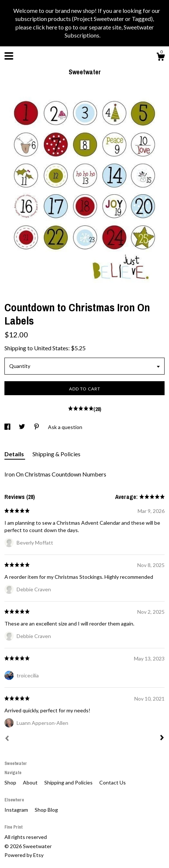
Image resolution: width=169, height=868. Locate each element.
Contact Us (113, 782)
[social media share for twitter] (23, 427)
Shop (11, 782)
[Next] (162, 738)
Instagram (17, 810)
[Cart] (161, 58)
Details (15, 454)
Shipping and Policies (69, 782)
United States (51, 348)
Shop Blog (46, 810)
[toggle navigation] (9, 56)
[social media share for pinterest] (37, 427)
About (31, 782)
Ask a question (65, 427)
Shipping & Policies (56, 454)
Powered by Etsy (24, 855)
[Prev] (7, 739)
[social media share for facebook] (8, 427)
